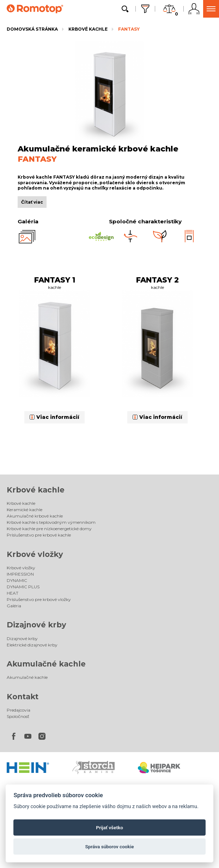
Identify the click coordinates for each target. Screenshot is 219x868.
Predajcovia (19, 710)
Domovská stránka (32, 29)
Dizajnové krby (36, 625)
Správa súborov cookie (109, 847)
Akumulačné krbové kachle (35, 516)
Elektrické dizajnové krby (32, 645)
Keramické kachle (25, 510)
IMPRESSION (20, 574)
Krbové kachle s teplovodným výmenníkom (51, 522)
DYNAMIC (17, 580)
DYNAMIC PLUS (23, 587)
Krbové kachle (88, 29)
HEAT (13, 593)
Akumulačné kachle (46, 664)
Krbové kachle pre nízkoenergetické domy (49, 529)
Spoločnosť (18, 716)
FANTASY (129, 29)
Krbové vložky (35, 554)
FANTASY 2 (157, 280)
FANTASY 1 (55, 280)
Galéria (14, 606)
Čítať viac (32, 202)
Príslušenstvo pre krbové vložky (39, 599)
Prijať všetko (109, 827)
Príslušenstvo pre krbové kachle (39, 535)
